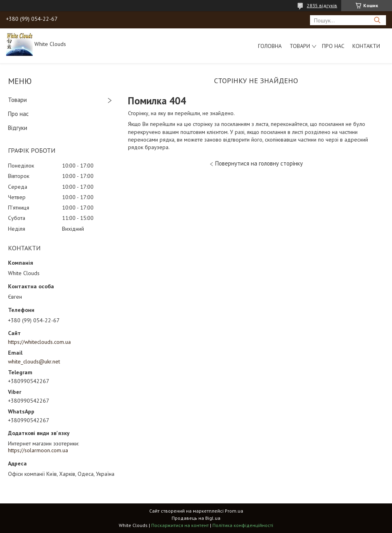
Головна (270, 46)
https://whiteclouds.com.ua (39, 342)
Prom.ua (234, 511)
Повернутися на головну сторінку (259, 163)
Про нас (333, 46)
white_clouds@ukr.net (34, 361)
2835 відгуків (322, 5)
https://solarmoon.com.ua (38, 450)
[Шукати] (377, 20)
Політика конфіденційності (243, 525)
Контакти (366, 46)
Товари (300, 46)
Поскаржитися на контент (180, 525)
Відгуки (18, 128)
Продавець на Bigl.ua (196, 518)
